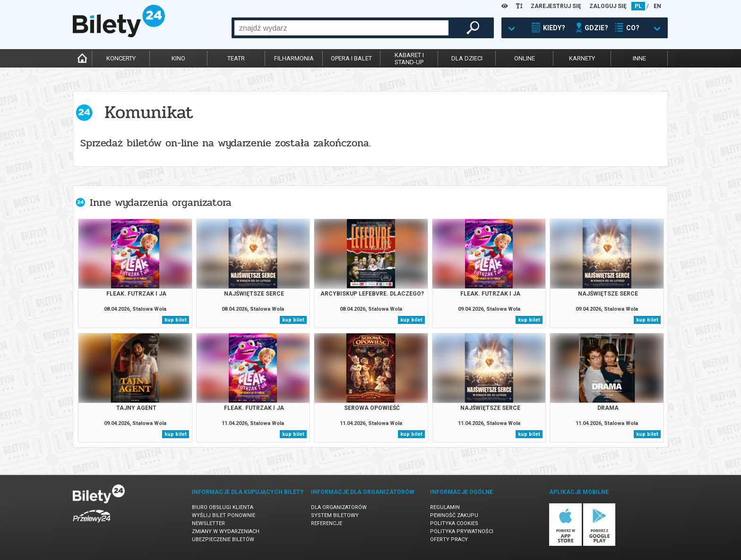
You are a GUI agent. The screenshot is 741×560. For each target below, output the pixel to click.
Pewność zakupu (454, 515)
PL (638, 6)
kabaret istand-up (409, 59)
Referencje (327, 523)
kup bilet (176, 320)
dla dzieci (467, 58)
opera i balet (351, 58)
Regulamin (445, 507)
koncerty (121, 58)
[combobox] (341, 28)
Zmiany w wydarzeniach (226, 531)
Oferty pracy (449, 539)
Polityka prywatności (462, 531)
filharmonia (294, 58)
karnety (582, 58)
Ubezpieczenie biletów (223, 539)
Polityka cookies (454, 523)
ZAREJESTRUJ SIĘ (556, 6)
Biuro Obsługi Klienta (223, 507)
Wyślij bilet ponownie (224, 515)
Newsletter (208, 523)
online (525, 58)
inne (639, 58)
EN (657, 6)
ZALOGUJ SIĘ (608, 6)
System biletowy (335, 515)
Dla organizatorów (339, 507)
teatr (236, 58)
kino (178, 58)
